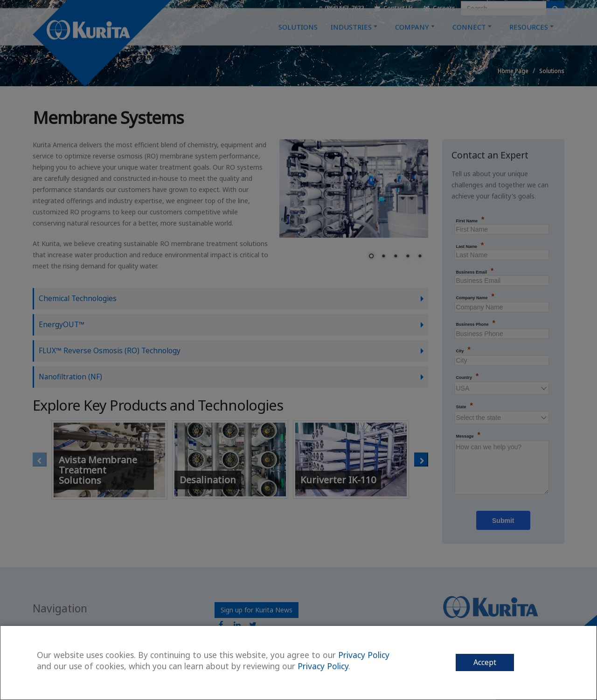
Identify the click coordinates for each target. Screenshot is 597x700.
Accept (485, 662)
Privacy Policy (364, 655)
